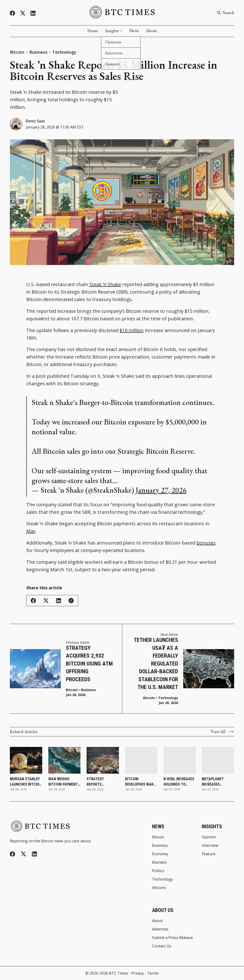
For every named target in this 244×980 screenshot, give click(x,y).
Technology (64, 52)
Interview (210, 845)
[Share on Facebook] (33, 601)
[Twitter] (23, 13)
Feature (209, 854)
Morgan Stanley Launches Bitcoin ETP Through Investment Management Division (26, 782)
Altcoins (159, 888)
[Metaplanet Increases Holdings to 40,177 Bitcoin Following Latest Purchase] (218, 760)
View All (222, 732)
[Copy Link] (71, 601)
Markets (159, 862)
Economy (160, 854)
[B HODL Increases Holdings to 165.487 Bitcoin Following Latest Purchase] (180, 760)
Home (93, 31)
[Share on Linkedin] (59, 601)
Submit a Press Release (172, 938)
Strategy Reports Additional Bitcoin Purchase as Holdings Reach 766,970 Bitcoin (102, 782)
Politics (158, 871)
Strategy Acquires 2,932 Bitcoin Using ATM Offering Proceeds (89, 664)
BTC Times (118, 973)
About (151, 31)
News (134, 31)
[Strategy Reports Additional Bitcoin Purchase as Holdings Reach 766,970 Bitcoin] (103, 760)
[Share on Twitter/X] (46, 601)
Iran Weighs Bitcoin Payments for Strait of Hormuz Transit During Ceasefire (64, 782)
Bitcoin (18, 52)
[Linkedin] (33, 13)
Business (38, 52)
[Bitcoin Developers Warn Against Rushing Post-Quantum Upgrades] (141, 760)
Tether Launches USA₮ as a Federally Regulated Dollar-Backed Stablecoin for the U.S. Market (156, 664)
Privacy (138, 973)
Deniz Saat (35, 121)
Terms (153, 973)
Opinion (209, 837)
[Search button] (225, 13)
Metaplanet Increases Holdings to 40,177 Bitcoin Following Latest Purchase (218, 782)
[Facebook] (12, 13)
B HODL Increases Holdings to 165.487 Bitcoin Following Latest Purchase (180, 782)
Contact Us (162, 946)
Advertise (160, 929)
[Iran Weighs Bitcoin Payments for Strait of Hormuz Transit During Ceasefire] (65, 760)
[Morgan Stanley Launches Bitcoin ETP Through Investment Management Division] (26, 760)
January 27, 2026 (161, 490)
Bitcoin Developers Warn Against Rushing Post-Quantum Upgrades (140, 782)
